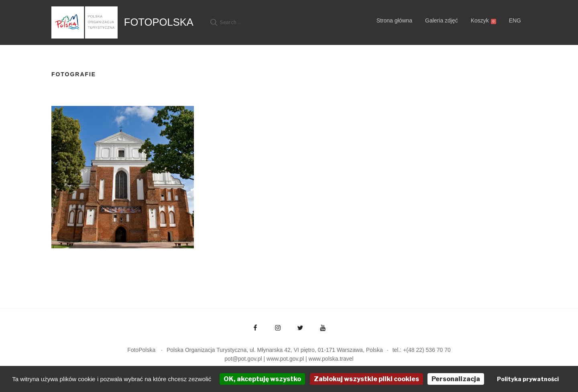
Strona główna (395, 20)
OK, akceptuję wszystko (262, 379)
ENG (515, 20)
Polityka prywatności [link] (528, 379)
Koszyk (483, 21)
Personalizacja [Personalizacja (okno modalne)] (456, 379)
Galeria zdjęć (442, 20)
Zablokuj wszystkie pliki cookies (366, 379)
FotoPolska (159, 22)
